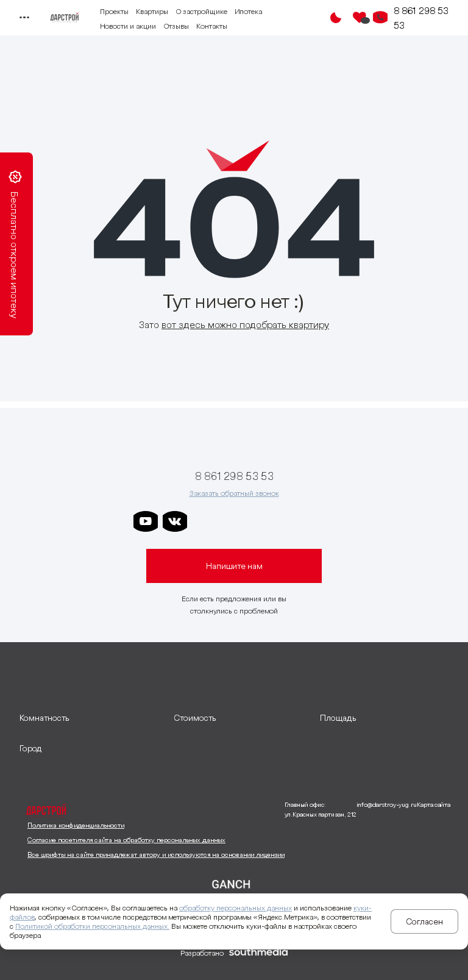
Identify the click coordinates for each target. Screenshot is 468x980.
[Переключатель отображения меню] (23, 18)
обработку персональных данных (236, 908)
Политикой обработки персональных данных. (92, 926)
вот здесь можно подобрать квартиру (245, 324)
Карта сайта (434, 805)
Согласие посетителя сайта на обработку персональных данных (126, 840)
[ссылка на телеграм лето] (321, 521)
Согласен (424, 921)
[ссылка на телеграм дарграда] (233, 521)
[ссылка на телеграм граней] (292, 521)
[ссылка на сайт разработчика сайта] (258, 953)
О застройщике (201, 11)
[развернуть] (90, 718)
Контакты (212, 26)
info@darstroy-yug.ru (387, 805)
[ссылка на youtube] (146, 521)
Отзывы (176, 26)
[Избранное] (360, 18)
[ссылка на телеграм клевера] (263, 521)
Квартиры (152, 11)
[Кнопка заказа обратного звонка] (380, 18)
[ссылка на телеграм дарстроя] (204, 521)
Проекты (114, 11)
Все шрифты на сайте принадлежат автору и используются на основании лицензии (156, 854)
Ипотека (248, 11)
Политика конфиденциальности (76, 825)
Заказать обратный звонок (234, 493)
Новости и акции (128, 26)
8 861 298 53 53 (421, 18)
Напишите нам (234, 566)
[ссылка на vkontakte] (175, 521)
